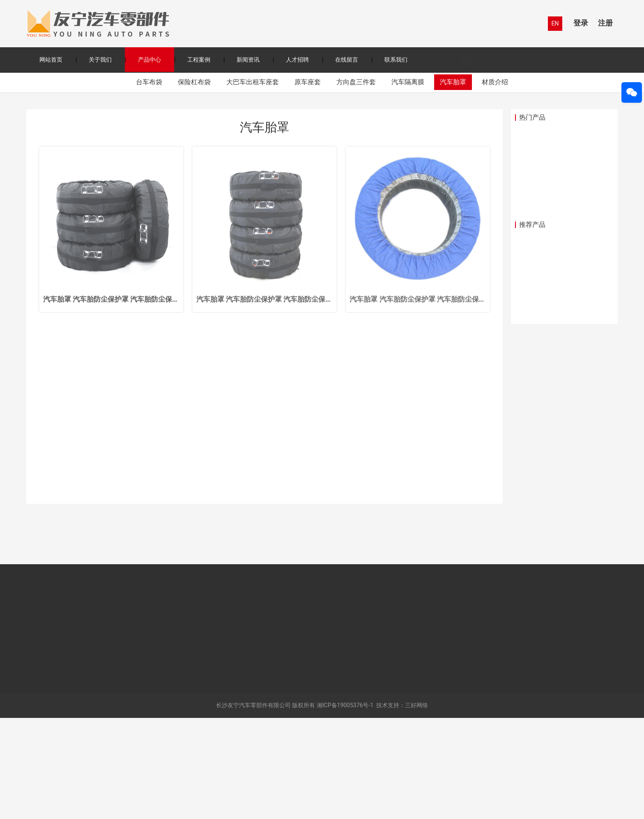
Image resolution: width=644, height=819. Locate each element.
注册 (605, 23)
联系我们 (396, 60)
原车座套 (308, 183)
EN (555, 23)
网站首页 (51, 60)
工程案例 (199, 60)
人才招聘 (297, 60)
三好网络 (416, 806)
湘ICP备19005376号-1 (345, 806)
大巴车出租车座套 (253, 183)
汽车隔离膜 (408, 183)
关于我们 (100, 60)
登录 (581, 23)
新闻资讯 (248, 60)
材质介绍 (495, 183)
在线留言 (347, 60)
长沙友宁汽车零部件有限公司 (253, 806)
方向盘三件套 (356, 183)
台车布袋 (149, 183)
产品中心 (149, 60)
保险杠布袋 (194, 183)
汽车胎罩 (453, 183)
